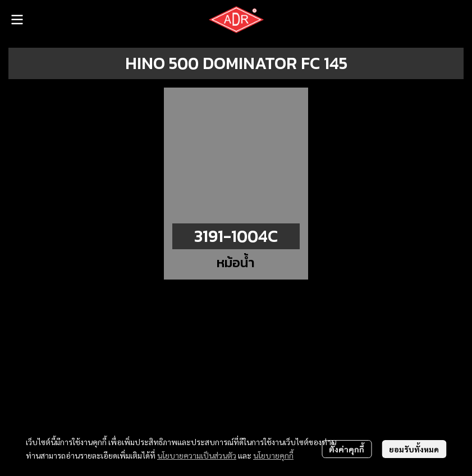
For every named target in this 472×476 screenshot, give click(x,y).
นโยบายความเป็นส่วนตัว (197, 455)
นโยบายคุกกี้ (273, 455)
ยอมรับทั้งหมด (414, 449)
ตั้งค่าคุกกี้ (347, 449)
